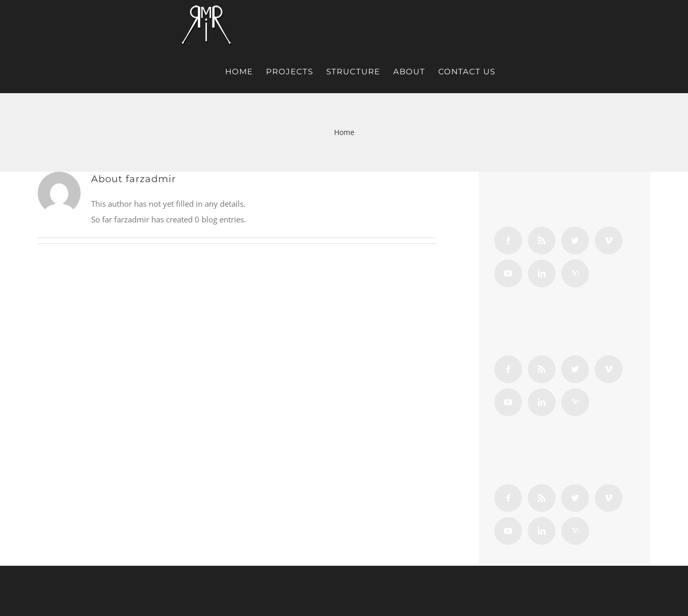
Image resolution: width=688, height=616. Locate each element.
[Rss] (542, 240)
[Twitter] (575, 240)
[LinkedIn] (542, 273)
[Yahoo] (575, 273)
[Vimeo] (609, 240)
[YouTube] (508, 273)
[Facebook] (508, 240)
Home (344, 132)
